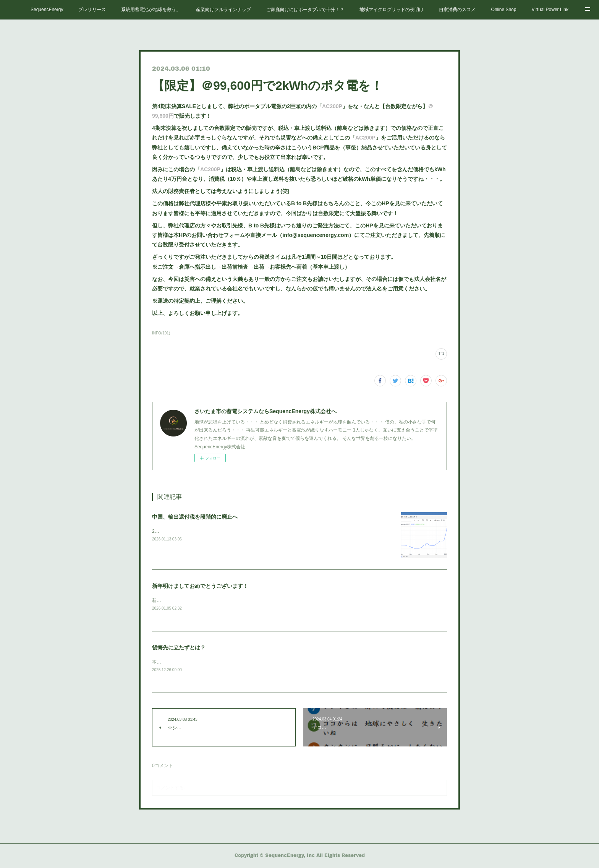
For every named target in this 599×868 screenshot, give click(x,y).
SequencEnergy (47, 10)
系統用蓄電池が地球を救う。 (151, 10)
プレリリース (92, 10)
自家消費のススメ (457, 10)
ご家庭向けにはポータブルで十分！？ (305, 10)
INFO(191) (161, 333)
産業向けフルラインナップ (223, 10)
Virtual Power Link (550, 10)
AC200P (332, 106)
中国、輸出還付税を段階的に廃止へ (195, 517)
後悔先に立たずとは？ (179, 648)
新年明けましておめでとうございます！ (200, 586)
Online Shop (503, 10)
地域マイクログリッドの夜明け (392, 10)
